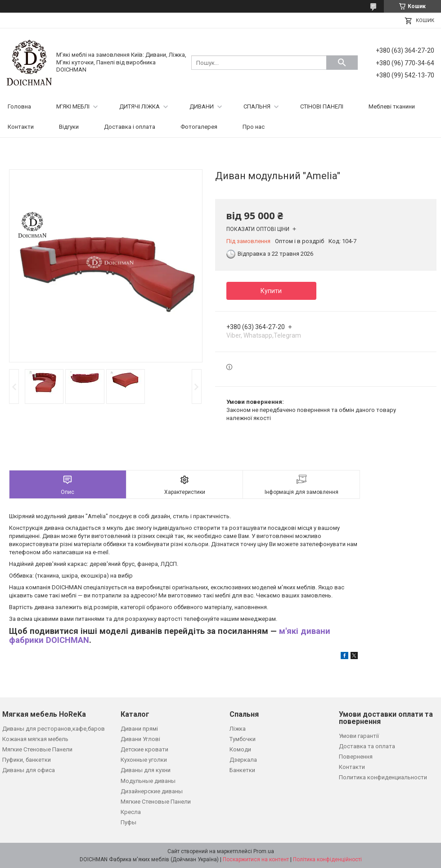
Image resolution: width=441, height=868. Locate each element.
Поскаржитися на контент (256, 859)
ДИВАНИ (202, 106)
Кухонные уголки (144, 760)
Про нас (254, 127)
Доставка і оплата (130, 127)
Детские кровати (144, 749)
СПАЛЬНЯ (257, 106)
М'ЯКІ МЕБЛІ (73, 106)
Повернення (356, 757)
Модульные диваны (148, 781)
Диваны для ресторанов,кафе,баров (54, 729)
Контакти (21, 127)
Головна (19, 106)
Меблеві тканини (392, 106)
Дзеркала (243, 760)
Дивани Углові (140, 739)
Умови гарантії (359, 736)
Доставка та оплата (367, 746)
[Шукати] (342, 63)
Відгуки (69, 127)
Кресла (131, 812)
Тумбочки (243, 739)
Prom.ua (264, 851)
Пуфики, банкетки (27, 760)
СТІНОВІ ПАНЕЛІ (322, 106)
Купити (271, 291)
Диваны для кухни (146, 770)
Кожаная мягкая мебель (35, 739)
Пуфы (128, 822)
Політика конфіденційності (327, 859)
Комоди (240, 749)
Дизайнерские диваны (152, 791)
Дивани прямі (139, 729)
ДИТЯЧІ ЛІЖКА (139, 106)
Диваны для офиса (29, 770)
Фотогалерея (199, 127)
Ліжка (238, 729)
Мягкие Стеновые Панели (37, 749)
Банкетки (242, 770)
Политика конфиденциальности (383, 777)
